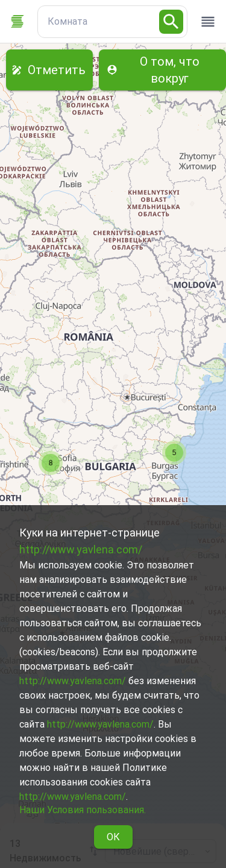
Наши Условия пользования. (83, 810)
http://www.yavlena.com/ (81, 549)
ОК (113, 837)
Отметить (49, 70)
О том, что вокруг (162, 70)
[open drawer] (208, 22)
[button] (174, 453)
